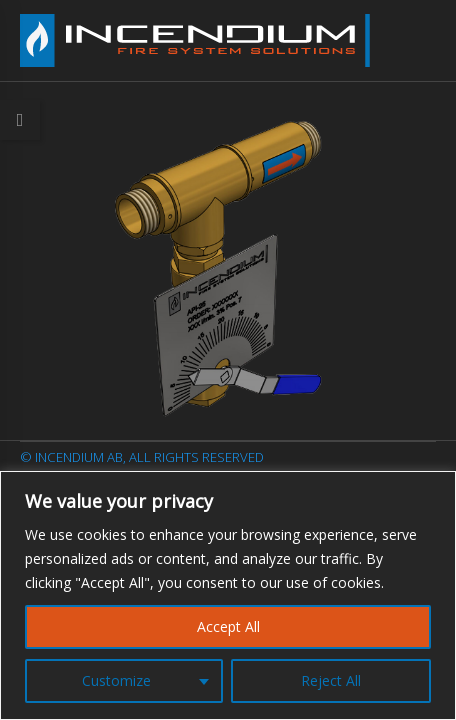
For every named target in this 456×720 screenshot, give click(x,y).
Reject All (331, 680)
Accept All (228, 626)
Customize (116, 680)
